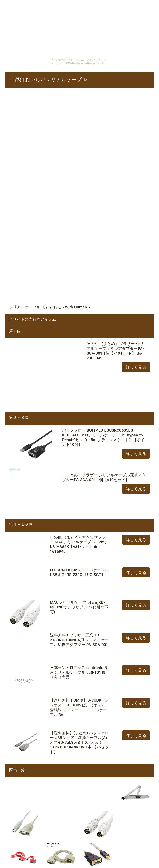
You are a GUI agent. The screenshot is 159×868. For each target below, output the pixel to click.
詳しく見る (136, 367)
